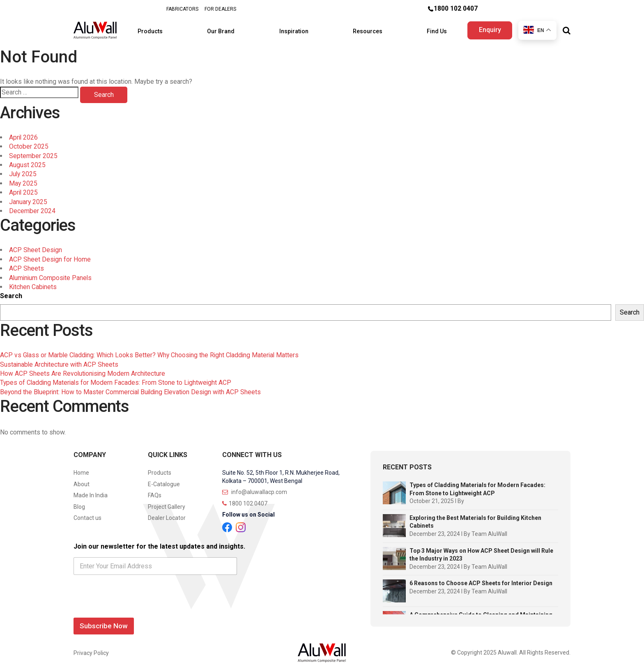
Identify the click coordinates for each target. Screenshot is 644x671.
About (82, 480)
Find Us (427, 29)
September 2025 (33, 152)
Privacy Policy (91, 649)
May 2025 (23, 179)
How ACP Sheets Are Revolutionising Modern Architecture (84, 369)
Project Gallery (167, 503)
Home (81, 469)
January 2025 (28, 198)
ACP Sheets (26, 264)
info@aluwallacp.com (255, 488)
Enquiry (488, 28)
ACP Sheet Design (36, 246)
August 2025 (27, 161)
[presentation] (136, 605)
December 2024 (32, 207)
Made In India (91, 492)
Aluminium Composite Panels (51, 274)
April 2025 (24, 189)
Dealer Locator (167, 514)
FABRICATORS (182, 9)
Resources (363, 29)
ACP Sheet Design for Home (50, 255)
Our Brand (227, 29)
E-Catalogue (164, 480)
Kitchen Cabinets (33, 283)
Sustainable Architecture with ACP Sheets (60, 360)
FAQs (155, 492)
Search (11, 292)
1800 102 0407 (456, 9)
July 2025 (23, 170)
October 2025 (29, 143)
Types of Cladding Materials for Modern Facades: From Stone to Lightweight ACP (117, 379)
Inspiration (295, 29)
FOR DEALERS (220, 9)
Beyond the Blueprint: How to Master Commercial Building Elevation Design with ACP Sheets (133, 388)
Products (162, 29)
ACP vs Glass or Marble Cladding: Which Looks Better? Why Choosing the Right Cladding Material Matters (152, 351)
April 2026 (24, 133)
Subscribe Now (104, 622)
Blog (79, 503)
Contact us (87, 514)
